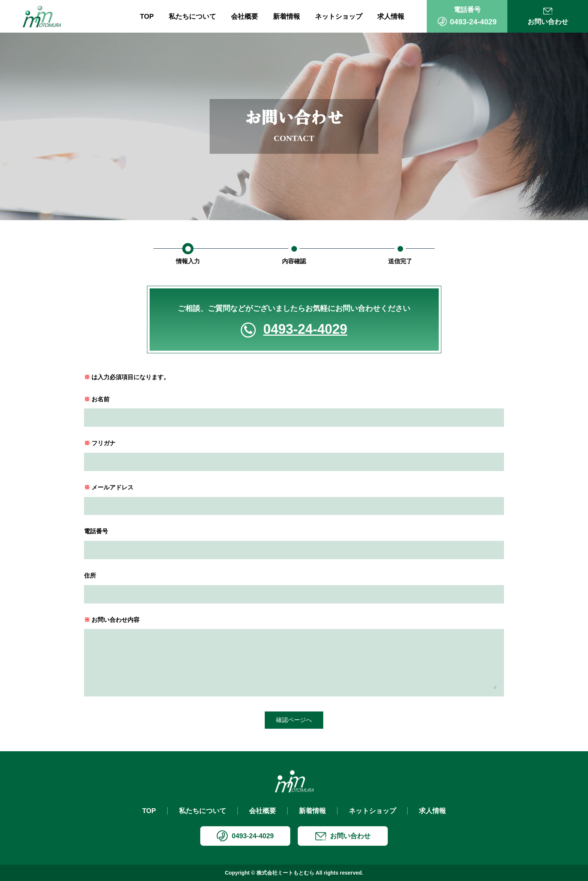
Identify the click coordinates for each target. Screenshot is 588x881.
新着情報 (286, 17)
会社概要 (244, 17)
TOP (147, 17)
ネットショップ (339, 17)
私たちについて (192, 17)
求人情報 (391, 17)
